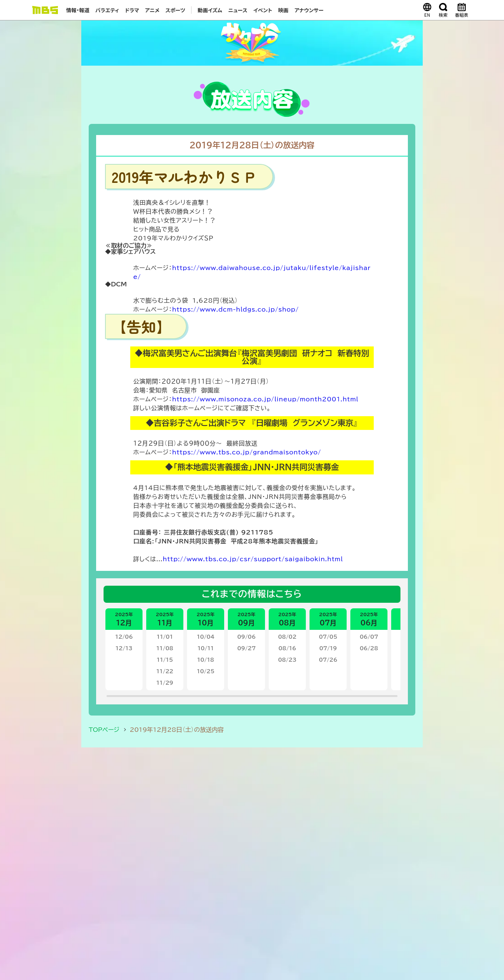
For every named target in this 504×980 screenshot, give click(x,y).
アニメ (152, 10)
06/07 (369, 637)
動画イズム (210, 10)
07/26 (328, 660)
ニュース (238, 10)
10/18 (206, 660)
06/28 (369, 648)
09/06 (246, 637)
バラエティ (107, 10)
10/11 (206, 648)
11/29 (165, 683)
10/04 (206, 637)
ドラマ (132, 10)
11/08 (165, 648)
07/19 (328, 648)
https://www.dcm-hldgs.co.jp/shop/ (235, 309)
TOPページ (104, 730)
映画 (283, 10)
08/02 (287, 637)
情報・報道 (78, 10)
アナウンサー (309, 10)
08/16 (287, 648)
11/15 (165, 660)
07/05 (328, 637)
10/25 (206, 671)
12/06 (124, 637)
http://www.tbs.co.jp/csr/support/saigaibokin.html (253, 559)
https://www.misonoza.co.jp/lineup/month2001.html (265, 399)
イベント (263, 10)
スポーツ (176, 10)
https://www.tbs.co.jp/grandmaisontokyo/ (247, 452)
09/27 (246, 648)
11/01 (165, 637)
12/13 (124, 648)
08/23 (287, 660)
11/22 (165, 671)
